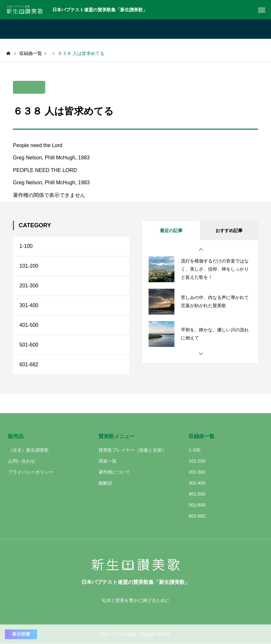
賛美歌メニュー (117, 436)
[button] (201, 250)
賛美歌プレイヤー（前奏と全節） (132, 450)
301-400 (29, 305)
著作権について (114, 472)
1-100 (26, 246)
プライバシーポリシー (31, 472)
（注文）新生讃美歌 (28, 450)
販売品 (16, 436)
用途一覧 (108, 461)
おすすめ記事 (229, 231)
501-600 (29, 345)
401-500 (29, 325)
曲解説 (105, 483)
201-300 (29, 286)
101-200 (29, 266)
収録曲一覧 (202, 436)
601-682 (29, 365)
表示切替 (21, 634)
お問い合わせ (22, 461)
